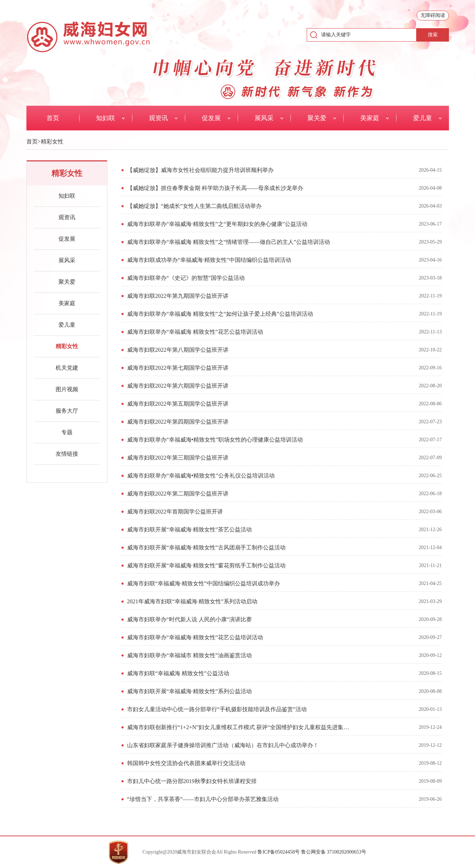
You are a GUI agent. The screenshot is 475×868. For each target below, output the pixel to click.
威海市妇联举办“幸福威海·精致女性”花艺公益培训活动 (195, 637)
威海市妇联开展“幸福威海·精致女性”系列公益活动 (189, 691)
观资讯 (67, 217)
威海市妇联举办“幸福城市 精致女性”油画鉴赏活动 (189, 655)
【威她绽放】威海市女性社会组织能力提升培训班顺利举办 (200, 170)
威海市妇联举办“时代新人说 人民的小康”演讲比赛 (189, 619)
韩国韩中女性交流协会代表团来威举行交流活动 (186, 763)
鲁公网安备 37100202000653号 (334, 852)
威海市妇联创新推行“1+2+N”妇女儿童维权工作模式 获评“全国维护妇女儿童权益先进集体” (239, 727)
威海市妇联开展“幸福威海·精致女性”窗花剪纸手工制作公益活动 (206, 565)
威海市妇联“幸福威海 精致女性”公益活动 (178, 673)
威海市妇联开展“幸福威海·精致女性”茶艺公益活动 (189, 530)
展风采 (67, 260)
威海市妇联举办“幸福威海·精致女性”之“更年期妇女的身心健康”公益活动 (217, 224)
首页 (32, 141)
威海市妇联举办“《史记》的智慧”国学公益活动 (186, 278)
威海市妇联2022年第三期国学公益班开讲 (178, 458)
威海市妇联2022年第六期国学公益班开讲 (178, 386)
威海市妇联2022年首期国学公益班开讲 (175, 512)
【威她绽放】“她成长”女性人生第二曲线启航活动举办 (194, 206)
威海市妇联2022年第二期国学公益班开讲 (178, 494)
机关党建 (67, 368)
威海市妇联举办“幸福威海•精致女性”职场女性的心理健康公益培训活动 (215, 440)
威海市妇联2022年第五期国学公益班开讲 (178, 404)
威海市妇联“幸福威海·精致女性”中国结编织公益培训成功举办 (204, 583)
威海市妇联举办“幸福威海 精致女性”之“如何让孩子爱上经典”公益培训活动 (220, 314)
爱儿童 (67, 325)
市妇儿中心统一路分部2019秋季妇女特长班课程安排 (192, 781)
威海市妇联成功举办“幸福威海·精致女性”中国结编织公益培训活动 (209, 260)
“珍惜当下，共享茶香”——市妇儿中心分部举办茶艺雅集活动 (203, 799)
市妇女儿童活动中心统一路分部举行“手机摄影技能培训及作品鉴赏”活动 (217, 709)
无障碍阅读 (433, 15)
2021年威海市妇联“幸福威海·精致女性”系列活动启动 (192, 601)
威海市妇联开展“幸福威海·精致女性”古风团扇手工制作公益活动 (206, 547)
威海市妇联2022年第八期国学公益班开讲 (178, 350)
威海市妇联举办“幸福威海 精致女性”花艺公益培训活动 (195, 332)
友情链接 (67, 454)
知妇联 (67, 196)
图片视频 (67, 389)
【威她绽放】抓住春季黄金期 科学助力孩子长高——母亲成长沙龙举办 (215, 188)
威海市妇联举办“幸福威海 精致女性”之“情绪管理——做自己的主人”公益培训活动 (229, 242)
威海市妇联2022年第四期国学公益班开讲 (178, 422)
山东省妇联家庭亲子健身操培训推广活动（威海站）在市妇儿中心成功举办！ (223, 745)
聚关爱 (67, 282)
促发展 (67, 239)
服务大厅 (67, 411)
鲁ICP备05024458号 (279, 852)
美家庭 (67, 303)
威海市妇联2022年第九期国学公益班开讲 (178, 296)
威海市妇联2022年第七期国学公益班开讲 (178, 368)
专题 (67, 432)
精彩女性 (52, 141)
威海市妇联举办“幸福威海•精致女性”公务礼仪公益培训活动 (201, 476)
